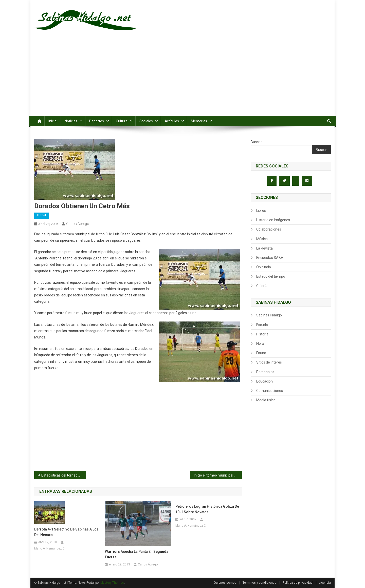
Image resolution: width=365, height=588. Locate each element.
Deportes (97, 121)
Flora (260, 344)
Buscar (256, 142)
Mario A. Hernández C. (50, 548)
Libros (261, 211)
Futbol (42, 215)
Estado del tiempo (271, 276)
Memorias (199, 121)
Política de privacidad (298, 583)
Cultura (122, 121)
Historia (262, 334)
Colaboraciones (269, 229)
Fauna (261, 353)
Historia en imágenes (273, 220)
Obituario (264, 267)
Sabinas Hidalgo (269, 315)
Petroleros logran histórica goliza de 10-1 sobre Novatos (207, 509)
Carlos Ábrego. (78, 224)
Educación (264, 381)
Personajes (265, 372)
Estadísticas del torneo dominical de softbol (64, 475)
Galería (262, 286)
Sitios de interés (269, 362)
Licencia (325, 583)
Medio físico (266, 400)
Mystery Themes (112, 583)
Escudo (262, 325)
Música (262, 239)
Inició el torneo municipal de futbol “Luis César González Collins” (218, 475)
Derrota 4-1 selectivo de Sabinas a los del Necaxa (66, 532)
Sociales (146, 121)
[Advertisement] (182, 78)
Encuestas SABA (270, 258)
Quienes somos (225, 583)
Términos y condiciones (259, 583)
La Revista (264, 248)
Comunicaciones (270, 391)
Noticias (71, 121)
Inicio (52, 121)
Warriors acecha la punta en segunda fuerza (137, 554)
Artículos (172, 121)
